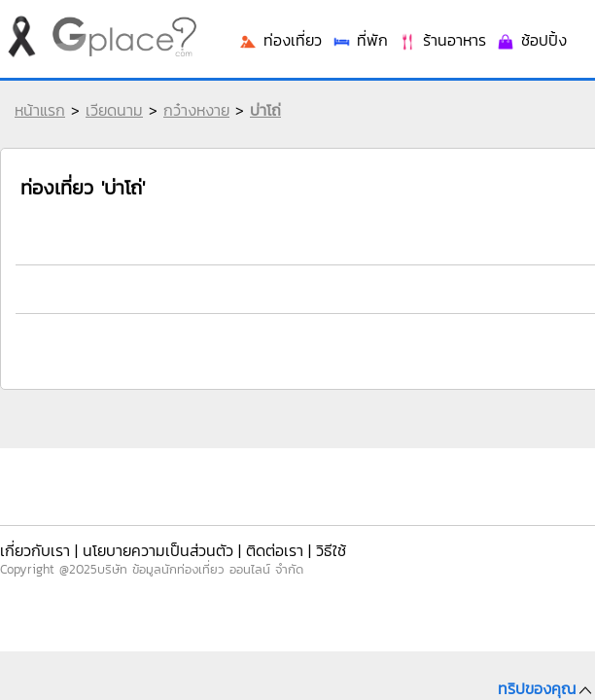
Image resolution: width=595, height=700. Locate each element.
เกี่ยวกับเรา (34, 543)
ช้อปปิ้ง (557, 304)
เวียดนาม (109, 124)
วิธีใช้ (285, 543)
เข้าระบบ (463, 31)
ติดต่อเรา (237, 543)
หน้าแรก (35, 124)
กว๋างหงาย (192, 124)
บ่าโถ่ (261, 124)
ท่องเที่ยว (343, 304)
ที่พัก (410, 304)
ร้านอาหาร (480, 304)
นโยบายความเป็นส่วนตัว (139, 543)
